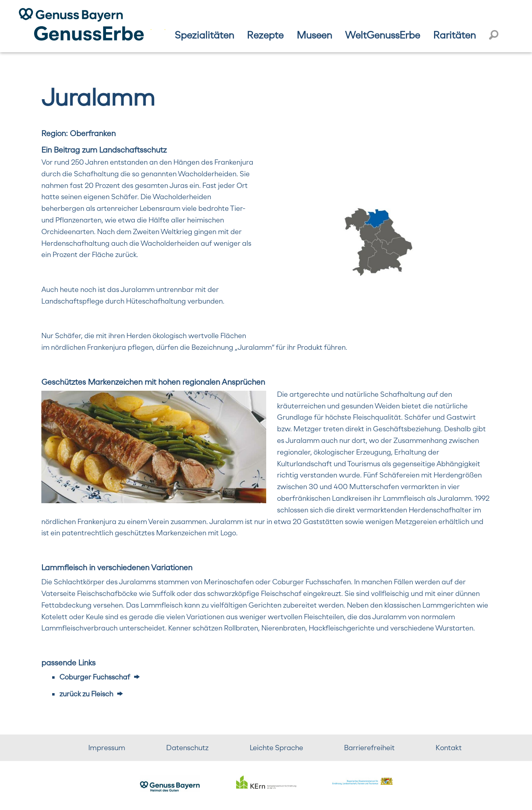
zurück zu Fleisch (86, 694)
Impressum (107, 748)
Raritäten (455, 35)
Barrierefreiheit (369, 748)
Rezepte (265, 35)
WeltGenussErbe (382, 35)
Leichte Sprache (276, 748)
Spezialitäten (204, 35)
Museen (314, 35)
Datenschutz (188, 748)
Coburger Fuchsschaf (95, 677)
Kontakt (449, 748)
